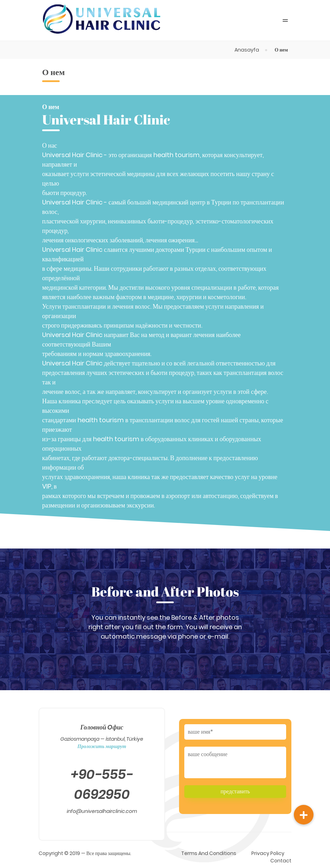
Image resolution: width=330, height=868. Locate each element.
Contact (281, 861)
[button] (304, 815)
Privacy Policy (268, 853)
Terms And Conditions (209, 853)
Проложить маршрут (102, 746)
